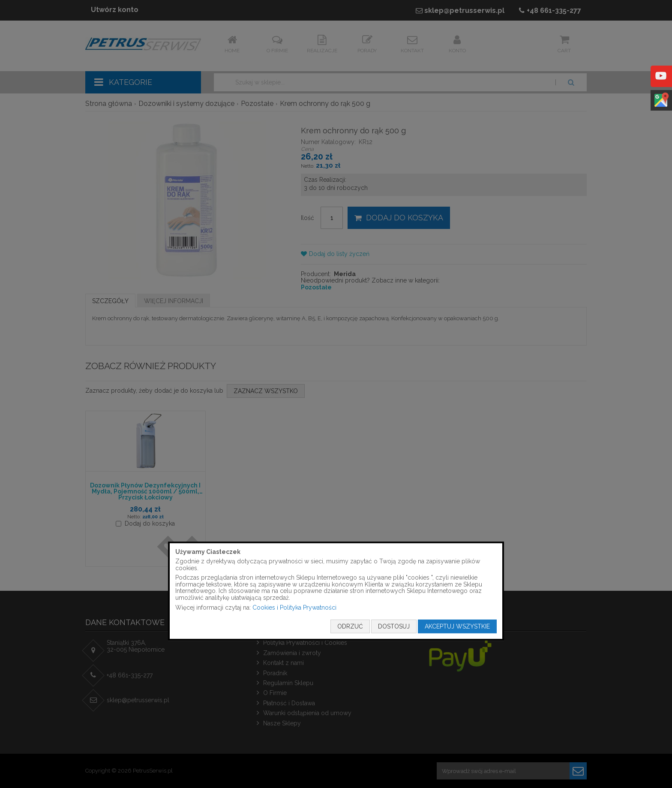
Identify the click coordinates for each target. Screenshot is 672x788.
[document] (336, 591)
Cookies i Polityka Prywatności (294, 608)
